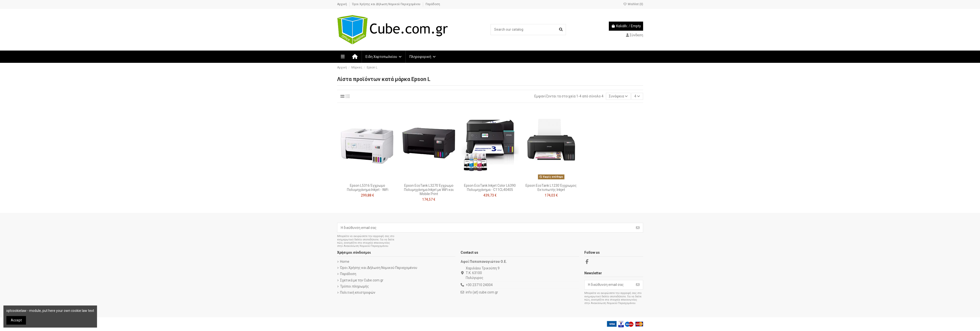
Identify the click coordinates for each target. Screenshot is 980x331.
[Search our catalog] (561, 30)
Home (345, 262)
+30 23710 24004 (479, 285)
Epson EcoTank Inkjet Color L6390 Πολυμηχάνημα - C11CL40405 (490, 188)
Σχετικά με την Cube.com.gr (362, 280)
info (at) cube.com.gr (482, 292)
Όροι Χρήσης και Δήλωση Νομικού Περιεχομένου (387, 4)
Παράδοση (433, 4)
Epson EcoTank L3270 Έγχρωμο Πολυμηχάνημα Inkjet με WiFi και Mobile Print (429, 190)
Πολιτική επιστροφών (358, 292)
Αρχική (342, 4)
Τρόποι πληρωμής (355, 286)
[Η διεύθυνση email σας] (485, 228)
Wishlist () (633, 4)
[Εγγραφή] (638, 228)
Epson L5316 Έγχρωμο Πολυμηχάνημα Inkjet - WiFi (368, 188)
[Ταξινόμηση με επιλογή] (618, 96)
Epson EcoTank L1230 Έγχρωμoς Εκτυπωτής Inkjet (551, 188)
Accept (16, 320)
